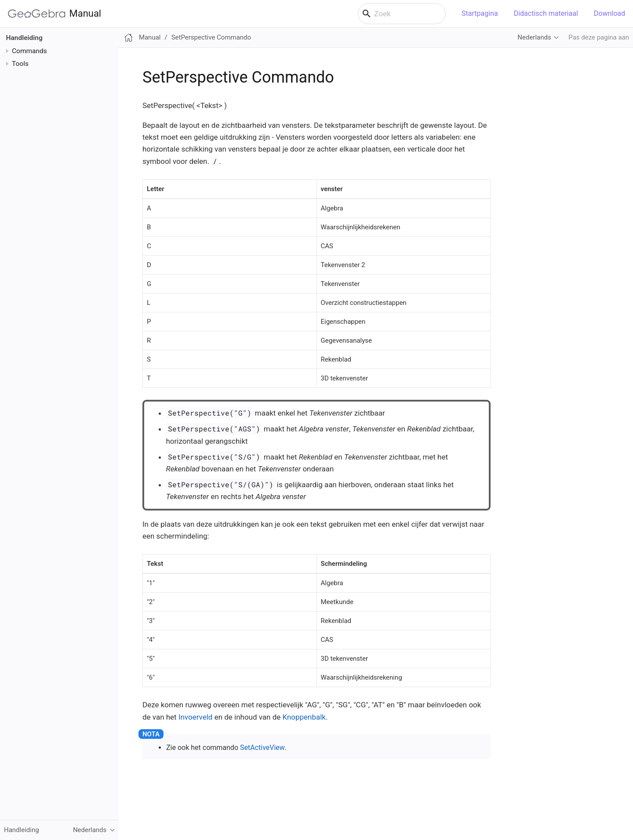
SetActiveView (262, 748)
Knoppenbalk (304, 717)
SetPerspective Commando (211, 37)
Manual (55, 14)
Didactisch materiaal (546, 13)
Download (609, 13)
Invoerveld (196, 717)
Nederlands (534, 37)
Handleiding (24, 38)
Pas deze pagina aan (599, 37)
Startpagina (480, 13)
